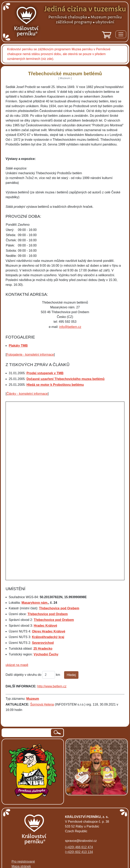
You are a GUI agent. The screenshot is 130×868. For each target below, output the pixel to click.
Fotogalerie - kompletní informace (30, 355)
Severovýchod (43, 643)
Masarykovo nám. (35, 603)
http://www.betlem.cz (52, 686)
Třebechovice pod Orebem (59, 608)
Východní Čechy (46, 654)
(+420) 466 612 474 (79, 847)
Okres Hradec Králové (48, 631)
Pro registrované (23, 862)
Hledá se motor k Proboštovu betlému (55, 385)
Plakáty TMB (18, 346)
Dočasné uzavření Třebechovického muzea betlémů (65, 379)
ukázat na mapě (17, 665)
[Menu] (121, 35)
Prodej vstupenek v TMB (45, 373)
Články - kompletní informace (27, 394)
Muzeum (33, 699)
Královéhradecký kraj (48, 637)
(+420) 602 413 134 (79, 852)
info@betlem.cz (70, 327)
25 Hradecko (43, 649)
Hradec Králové (45, 626)
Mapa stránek (21, 866)
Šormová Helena (42, 704)
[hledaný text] (27, 733)
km (58, 675)
